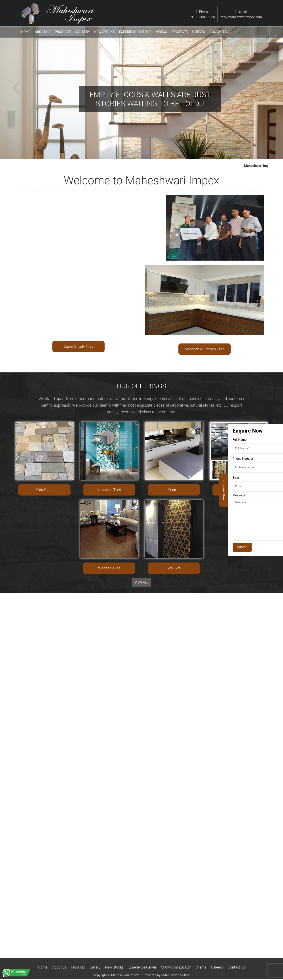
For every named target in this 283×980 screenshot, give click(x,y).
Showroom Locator (176, 967)
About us (59, 967)
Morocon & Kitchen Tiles (205, 349)
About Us (43, 32)
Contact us (219, 32)
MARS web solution (176, 975)
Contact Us (236, 967)
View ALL (142, 582)
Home (26, 32)
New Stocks (104, 32)
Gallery (83, 32)
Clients (199, 32)
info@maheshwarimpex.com (241, 17)
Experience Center (135, 32)
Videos (162, 32)
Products (63, 32)
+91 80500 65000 (202, 17)
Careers (217, 967)
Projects (180, 32)
